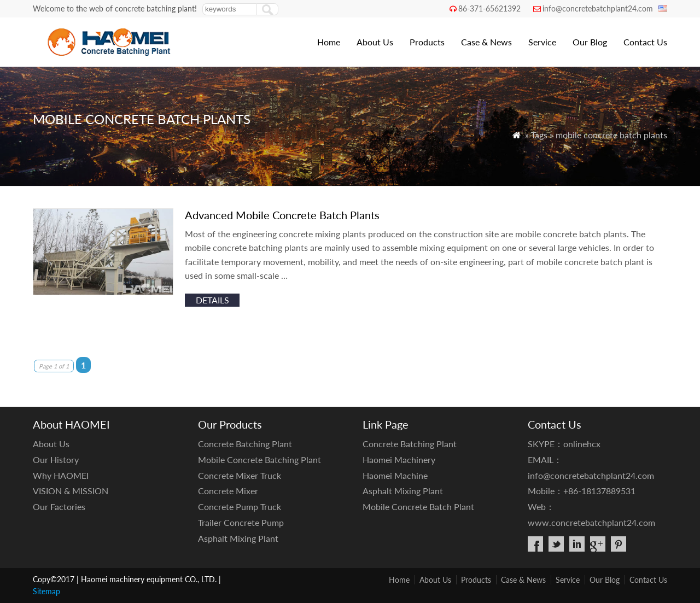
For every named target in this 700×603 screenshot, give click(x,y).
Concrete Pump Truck (240, 507)
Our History (56, 459)
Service (542, 42)
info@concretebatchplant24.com (598, 8)
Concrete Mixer (228, 491)
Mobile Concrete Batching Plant (259, 459)
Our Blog (590, 42)
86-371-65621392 (489, 8)
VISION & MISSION (71, 491)
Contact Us (645, 42)
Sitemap (46, 591)
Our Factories (59, 507)
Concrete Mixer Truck (240, 475)
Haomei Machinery (399, 459)
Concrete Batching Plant (245, 444)
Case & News (486, 42)
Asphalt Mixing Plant (238, 538)
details (212, 300)
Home (329, 42)
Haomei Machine (395, 475)
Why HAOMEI (61, 475)
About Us (375, 42)
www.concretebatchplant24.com (591, 522)
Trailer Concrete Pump (241, 522)
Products (427, 42)
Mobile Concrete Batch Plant (418, 507)
